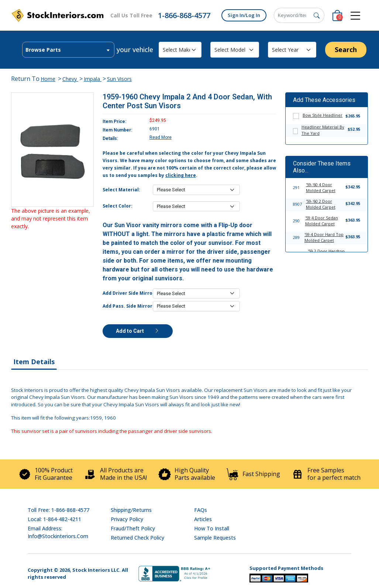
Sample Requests (215, 538)
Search (346, 49)
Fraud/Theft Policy (133, 528)
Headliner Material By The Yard (323, 130)
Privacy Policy (127, 519)
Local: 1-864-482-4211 (54, 519)
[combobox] (68, 50)
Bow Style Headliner (323, 115)
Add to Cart (138, 331)
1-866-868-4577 (184, 15)
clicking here (181, 175)
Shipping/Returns (131, 510)
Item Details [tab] (34, 362)
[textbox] (68, 50)
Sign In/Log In (244, 15)
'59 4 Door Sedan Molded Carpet (322, 221)
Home (48, 79)
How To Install (212, 528)
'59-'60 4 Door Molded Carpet (321, 188)
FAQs (201, 510)
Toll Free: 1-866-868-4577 (58, 510)
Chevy (70, 79)
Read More (161, 137)
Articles (203, 519)
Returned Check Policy (137, 538)
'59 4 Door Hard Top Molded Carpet (324, 237)
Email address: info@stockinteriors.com (58, 532)
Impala (93, 79)
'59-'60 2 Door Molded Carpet (321, 204)
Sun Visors (119, 79)
